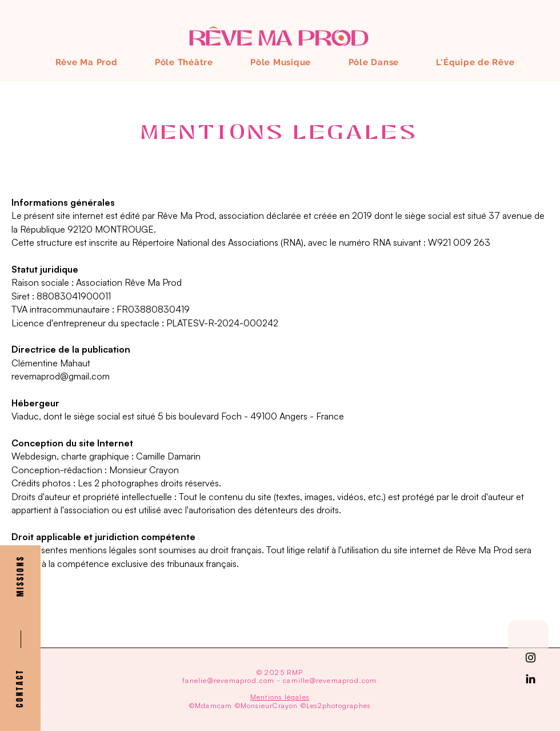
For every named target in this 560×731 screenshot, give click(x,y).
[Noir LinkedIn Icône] (531, 679)
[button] (21, 577)
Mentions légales (280, 697)
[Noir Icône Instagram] (531, 658)
